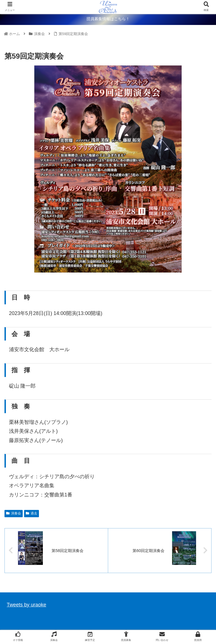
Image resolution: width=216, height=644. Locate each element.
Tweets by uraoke (26, 605)
